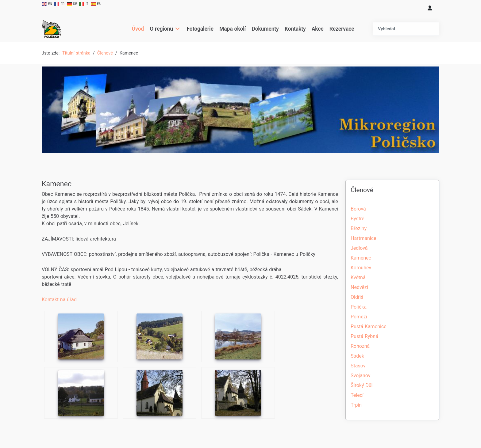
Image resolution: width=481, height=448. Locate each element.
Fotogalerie (200, 29)
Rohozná (360, 346)
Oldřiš (357, 297)
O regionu (161, 29)
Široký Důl (362, 385)
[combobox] (406, 29)
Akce (318, 29)
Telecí (357, 395)
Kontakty (295, 29)
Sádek (357, 356)
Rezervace (342, 29)
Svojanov (360, 376)
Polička (359, 307)
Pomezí (359, 317)
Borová (358, 209)
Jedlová (359, 248)
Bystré (358, 219)
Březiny (359, 228)
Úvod (138, 29)
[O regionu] (177, 29)
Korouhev (361, 268)
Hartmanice (363, 238)
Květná (358, 277)
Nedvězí (359, 287)
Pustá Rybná (364, 336)
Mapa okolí (233, 29)
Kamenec (361, 258)
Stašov (358, 366)
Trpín (356, 405)
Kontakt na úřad (59, 300)
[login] (430, 8)
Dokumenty (265, 29)
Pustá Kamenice (369, 327)
